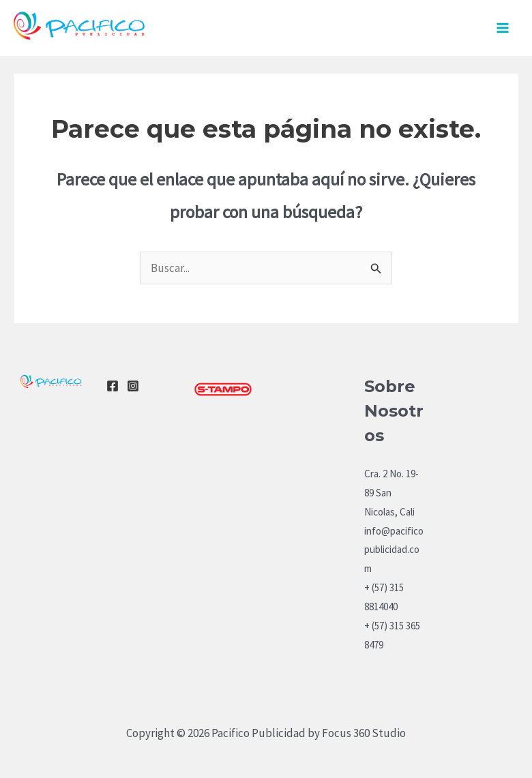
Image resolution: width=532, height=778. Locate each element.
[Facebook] (113, 386)
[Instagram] (133, 386)
